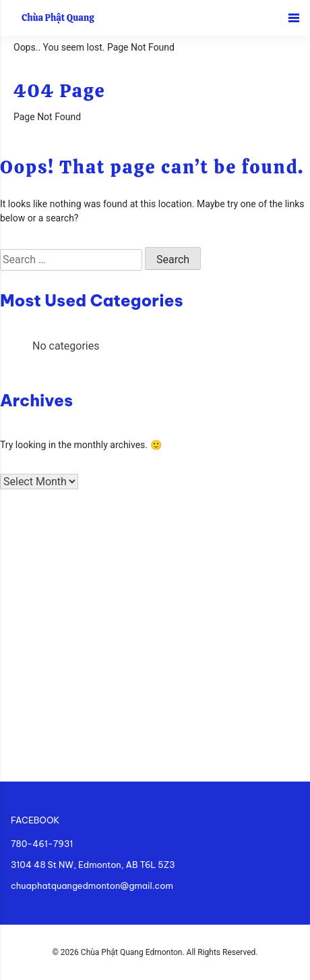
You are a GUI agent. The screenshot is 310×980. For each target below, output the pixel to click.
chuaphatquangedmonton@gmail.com (92, 886)
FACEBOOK (35, 820)
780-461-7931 (42, 844)
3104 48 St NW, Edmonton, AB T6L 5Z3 (93, 865)
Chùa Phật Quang (58, 18)
